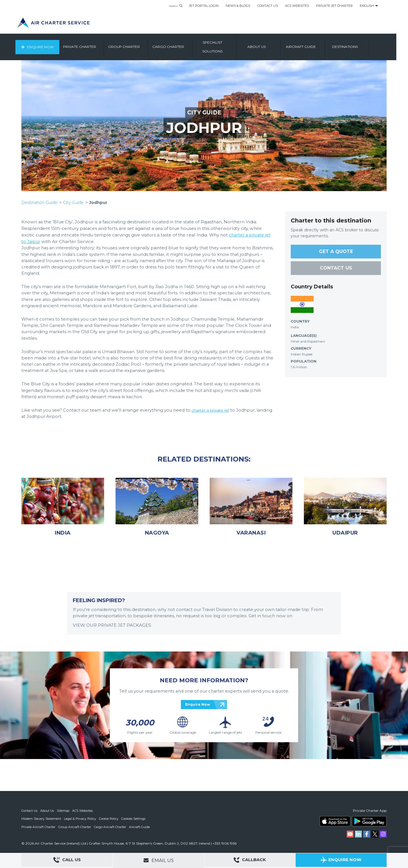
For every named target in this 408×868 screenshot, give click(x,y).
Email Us (158, 860)
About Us (48, 811)
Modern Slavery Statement (42, 819)
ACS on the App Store (335, 821)
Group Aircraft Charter (75, 827)
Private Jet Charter (334, 6)
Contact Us (268, 6)
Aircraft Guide (315, 44)
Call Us (67, 861)
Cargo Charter (182, 44)
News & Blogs (238, 6)
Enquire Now (52, 44)
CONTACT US (336, 268)
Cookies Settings (135, 819)
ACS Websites (297, 6)
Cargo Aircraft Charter (111, 827)
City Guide (73, 203)
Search (170, 6)
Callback (250, 861)
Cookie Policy (110, 819)
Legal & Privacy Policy (81, 819)
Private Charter (93, 44)
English (367, 6)
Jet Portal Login (204, 6)
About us (270, 44)
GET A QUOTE (336, 251)
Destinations (359, 44)
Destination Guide (39, 203)
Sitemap (64, 811)
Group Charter (138, 44)
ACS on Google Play (369, 821)
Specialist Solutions (226, 44)
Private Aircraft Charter (39, 827)
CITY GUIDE (204, 112)
